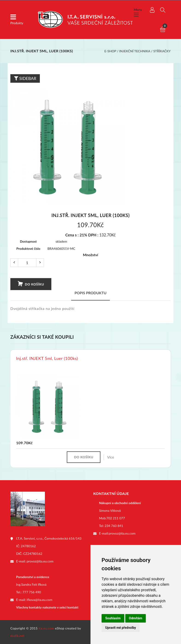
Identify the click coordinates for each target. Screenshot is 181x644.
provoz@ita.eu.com (40, 561)
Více (111, 457)
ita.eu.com (46, 628)
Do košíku (31, 284)
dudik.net (17, 636)
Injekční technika (135, 51)
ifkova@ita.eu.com (40, 600)
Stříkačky (162, 51)
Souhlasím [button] (113, 618)
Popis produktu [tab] (91, 293)
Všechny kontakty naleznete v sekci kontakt (47, 607)
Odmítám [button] (136, 618)
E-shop (110, 51)
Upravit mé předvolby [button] (121, 628)
